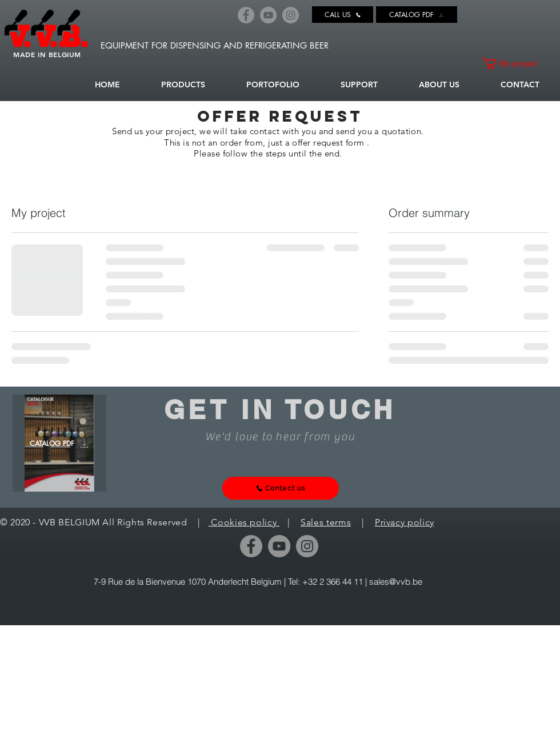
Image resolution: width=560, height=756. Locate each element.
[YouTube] (268, 15)
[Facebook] (246, 15)
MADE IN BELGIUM (47, 54)
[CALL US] (343, 15)
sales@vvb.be (396, 582)
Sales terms (326, 522)
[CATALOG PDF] (417, 15)
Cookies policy (244, 522)
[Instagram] (291, 15)
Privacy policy (405, 522)
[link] (515, 63)
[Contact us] (281, 488)
